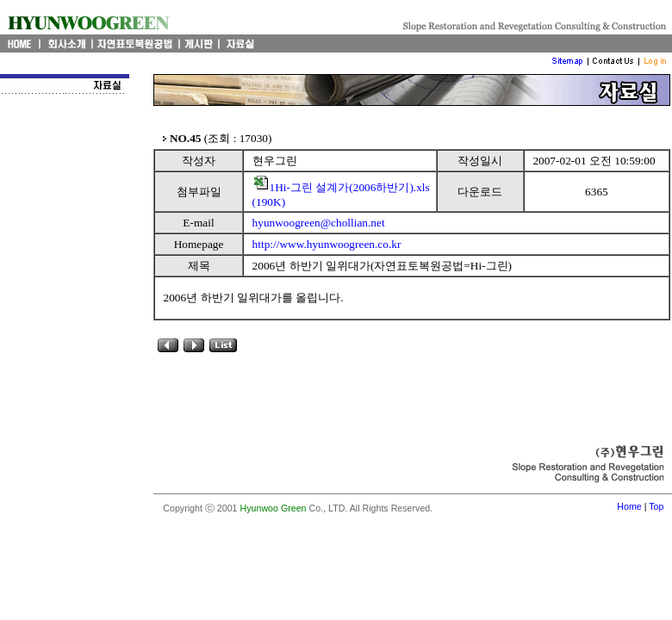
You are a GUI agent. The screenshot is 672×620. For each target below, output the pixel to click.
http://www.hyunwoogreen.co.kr (327, 244)
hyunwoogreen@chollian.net (319, 223)
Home (629, 506)
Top (656, 506)
